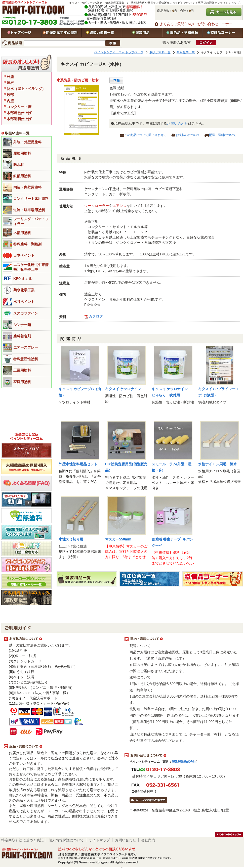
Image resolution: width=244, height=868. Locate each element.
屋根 (10, 83)
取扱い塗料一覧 (102, 33)
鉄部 (10, 95)
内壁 (10, 101)
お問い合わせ (178, 123)
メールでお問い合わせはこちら (148, 800)
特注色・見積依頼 (182, 33)
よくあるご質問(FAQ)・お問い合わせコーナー (196, 24)
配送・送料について (223, 135)
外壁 (10, 77)
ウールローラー (97, 206)
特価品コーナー (223, 33)
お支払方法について (62, 639)
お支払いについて (188, 135)
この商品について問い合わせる (145, 135)
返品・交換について (62, 747)
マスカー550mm (118, 539)
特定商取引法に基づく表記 (22, 840)
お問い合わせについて (182, 755)
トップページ (21, 33)
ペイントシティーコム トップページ (119, 52)
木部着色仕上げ (19, 113)
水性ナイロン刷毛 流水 (218, 464)
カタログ (96, 316)
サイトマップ (99, 840)
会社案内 (148, 840)
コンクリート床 (19, 107)
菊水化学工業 (186, 52)
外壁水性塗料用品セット (78, 464)
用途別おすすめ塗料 (62, 33)
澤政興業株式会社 (184, 762)
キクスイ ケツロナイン (123, 389)
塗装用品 (142, 33)
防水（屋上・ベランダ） (26, 89)
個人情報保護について (66, 840)
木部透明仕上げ (19, 119)
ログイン (206, 42)
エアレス (119, 206)
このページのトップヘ (229, 834)
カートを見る (224, 12)
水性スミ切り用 (71, 539)
